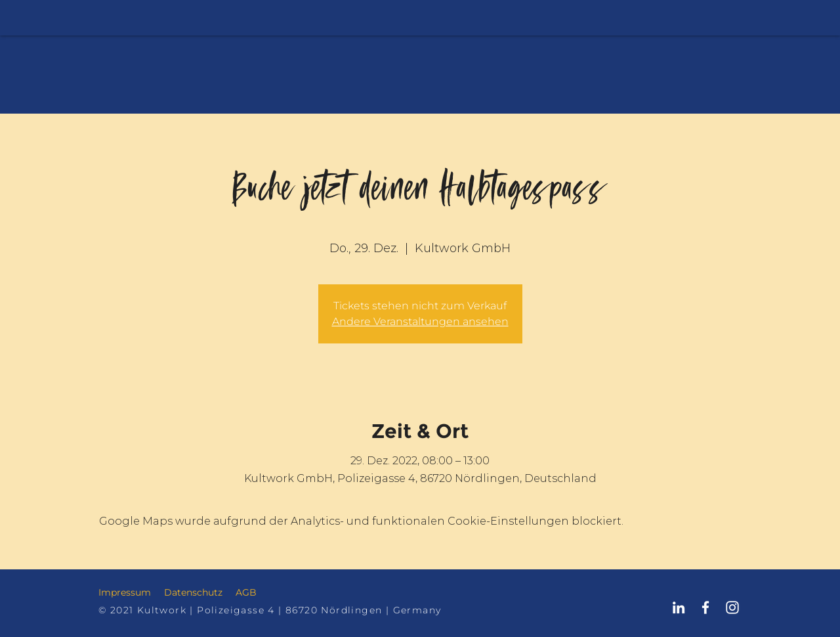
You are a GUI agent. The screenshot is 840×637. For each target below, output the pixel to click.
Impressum (125, 592)
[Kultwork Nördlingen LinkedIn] (679, 607)
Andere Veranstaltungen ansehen (420, 321)
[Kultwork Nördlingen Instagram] (732, 607)
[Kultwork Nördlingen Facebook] (705, 607)
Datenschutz (193, 592)
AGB (246, 592)
